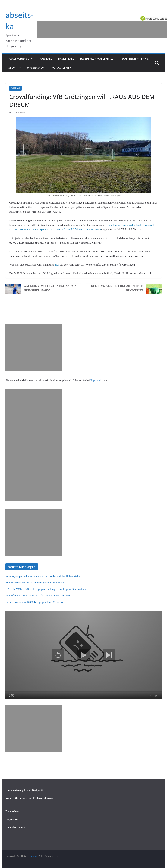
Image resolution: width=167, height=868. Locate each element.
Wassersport (36, 68)
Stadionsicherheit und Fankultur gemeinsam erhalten (35, 583)
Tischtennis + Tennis (134, 58)
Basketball (66, 58)
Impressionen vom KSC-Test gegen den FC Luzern (35, 602)
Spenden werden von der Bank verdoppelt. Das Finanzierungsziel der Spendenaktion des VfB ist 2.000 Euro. (82, 227)
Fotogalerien (62, 68)
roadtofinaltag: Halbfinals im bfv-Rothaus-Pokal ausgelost (39, 596)
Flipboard (96, 380)
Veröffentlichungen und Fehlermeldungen (29, 798)
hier (56, 265)
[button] (31, 59)
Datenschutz (12, 811)
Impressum (12, 819)
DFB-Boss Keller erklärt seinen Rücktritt (117, 288)
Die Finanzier (93, 230)
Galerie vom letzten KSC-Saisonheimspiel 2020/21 (50, 288)
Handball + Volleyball (97, 58)
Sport (13, 68)
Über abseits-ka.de (16, 827)
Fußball (46, 58)
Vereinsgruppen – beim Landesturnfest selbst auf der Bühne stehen (43, 576)
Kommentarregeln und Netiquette (25, 790)
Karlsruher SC (19, 58)
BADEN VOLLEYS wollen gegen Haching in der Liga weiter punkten (46, 589)
